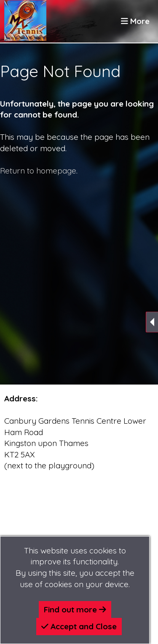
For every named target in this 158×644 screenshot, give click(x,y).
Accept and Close (79, 626)
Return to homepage (38, 171)
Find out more (75, 609)
